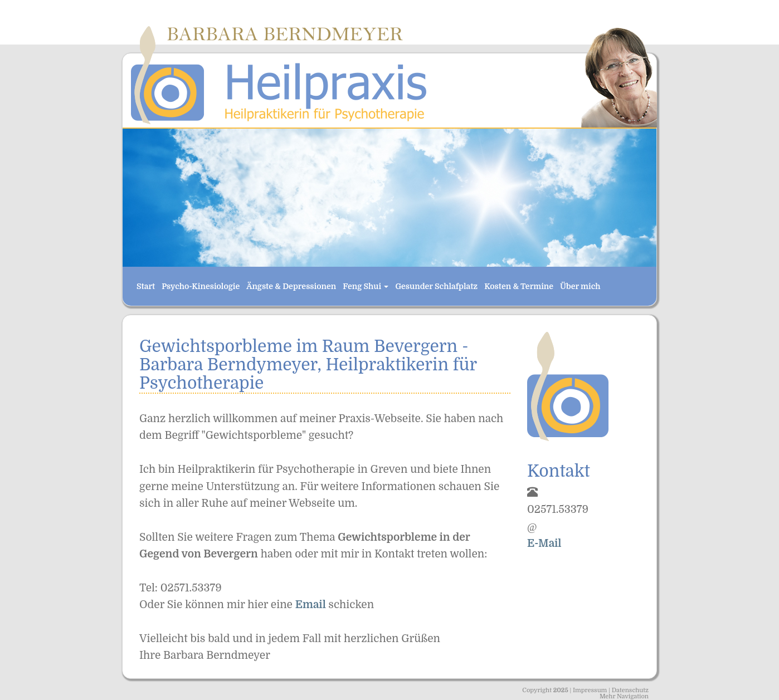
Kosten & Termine (519, 286)
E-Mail (544, 544)
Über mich (580, 286)
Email (312, 605)
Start (146, 286)
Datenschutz (630, 690)
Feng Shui (366, 286)
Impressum (590, 690)
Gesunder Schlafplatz (436, 286)
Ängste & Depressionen (291, 286)
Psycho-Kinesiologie (201, 286)
